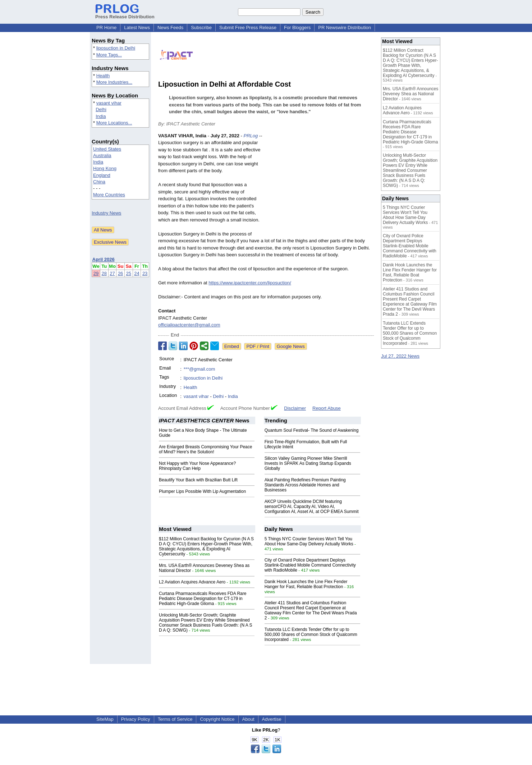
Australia (102, 155)
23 (145, 273)
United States (107, 149)
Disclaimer (295, 408)
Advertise (272, 719)
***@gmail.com (199, 369)
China (99, 182)
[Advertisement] (320, 185)
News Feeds (170, 28)
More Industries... (114, 82)
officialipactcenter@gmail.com (189, 325)
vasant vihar (109, 103)
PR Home (106, 28)
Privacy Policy (136, 719)
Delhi (101, 109)
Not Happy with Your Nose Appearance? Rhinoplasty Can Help (197, 466)
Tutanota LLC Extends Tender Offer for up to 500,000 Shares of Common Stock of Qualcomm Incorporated (311, 635)
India (101, 116)
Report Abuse (327, 408)
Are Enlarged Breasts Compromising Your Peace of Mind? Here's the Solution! (205, 449)
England (102, 175)
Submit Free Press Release (248, 28)
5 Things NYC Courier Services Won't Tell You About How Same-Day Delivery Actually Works (309, 541)
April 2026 (104, 259)
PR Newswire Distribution (345, 28)
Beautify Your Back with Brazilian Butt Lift (198, 480)
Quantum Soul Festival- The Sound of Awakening (312, 430)
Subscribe (201, 28)
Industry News (106, 213)
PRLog (251, 136)
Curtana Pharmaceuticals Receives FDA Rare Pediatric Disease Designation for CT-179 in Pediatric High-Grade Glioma (203, 599)
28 (104, 273)
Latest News (137, 28)
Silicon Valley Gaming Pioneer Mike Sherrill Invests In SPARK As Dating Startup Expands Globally (308, 463)
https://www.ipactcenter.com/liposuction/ (250, 283)
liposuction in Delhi (116, 48)
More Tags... (109, 55)
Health (103, 76)
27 (112, 273)
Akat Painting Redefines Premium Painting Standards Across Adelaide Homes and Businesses (305, 485)
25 (129, 273)
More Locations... (114, 123)
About (248, 719)
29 (96, 273)
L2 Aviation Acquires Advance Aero (192, 582)
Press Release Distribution (125, 14)
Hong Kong (105, 168)
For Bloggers (297, 28)
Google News (291, 346)
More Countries (109, 195)
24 (137, 273)
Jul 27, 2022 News (400, 356)
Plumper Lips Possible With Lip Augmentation (202, 491)
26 (120, 273)
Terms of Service (175, 719)
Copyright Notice (217, 719)
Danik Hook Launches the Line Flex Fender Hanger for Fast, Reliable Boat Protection (306, 584)
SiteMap (105, 719)
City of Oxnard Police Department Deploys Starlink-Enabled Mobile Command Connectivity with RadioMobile (310, 565)
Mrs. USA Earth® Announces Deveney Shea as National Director (411, 94)
